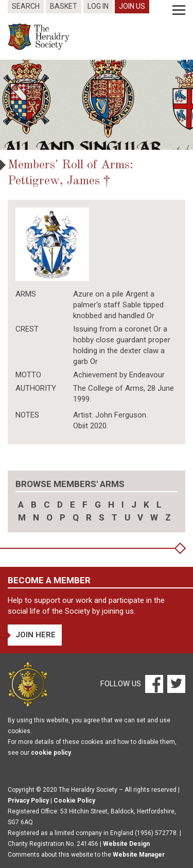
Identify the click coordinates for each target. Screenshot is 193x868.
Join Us (132, 6)
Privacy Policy (28, 801)
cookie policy (51, 753)
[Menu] (179, 10)
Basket (64, 6)
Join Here (36, 635)
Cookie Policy (74, 801)
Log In (98, 6)
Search (26, 6)
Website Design (126, 844)
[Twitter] (175, 684)
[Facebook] (154, 684)
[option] (97, 105)
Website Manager (139, 855)
